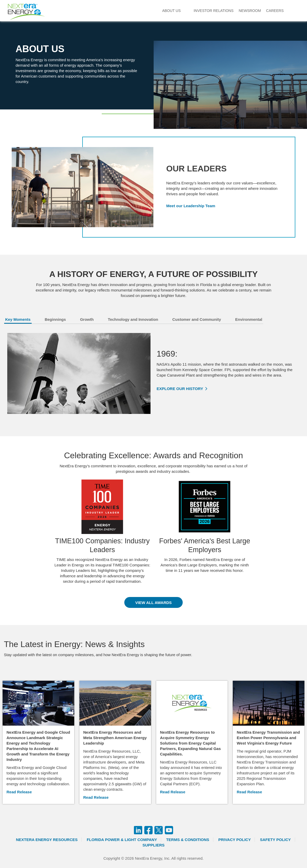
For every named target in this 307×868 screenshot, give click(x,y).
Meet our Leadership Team (191, 206)
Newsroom (250, 11)
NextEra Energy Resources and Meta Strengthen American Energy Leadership (115, 738)
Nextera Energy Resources (47, 840)
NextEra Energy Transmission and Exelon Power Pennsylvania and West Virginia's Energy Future (268, 738)
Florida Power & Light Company (122, 840)
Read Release (19, 792)
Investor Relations (214, 11)
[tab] (24, 320)
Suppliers (153, 845)
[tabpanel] (153, 373)
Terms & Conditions (188, 840)
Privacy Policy (234, 840)
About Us (171, 11)
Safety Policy (275, 840)
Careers (275, 11)
